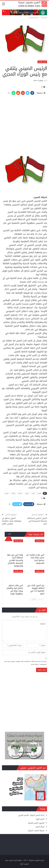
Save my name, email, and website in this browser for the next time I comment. (25, 663)
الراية (22, 864)
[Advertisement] (24, 122)
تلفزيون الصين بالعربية (36, 823)
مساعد (7, 493)
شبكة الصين (40, 827)
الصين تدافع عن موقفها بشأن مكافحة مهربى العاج (12, 521)
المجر (33, 493)
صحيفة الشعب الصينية (36, 831)
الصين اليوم (40, 819)
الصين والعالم (42, 62)
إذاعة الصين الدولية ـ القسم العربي (31, 815)
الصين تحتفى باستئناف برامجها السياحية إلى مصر (37, 521)
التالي (33, 599)
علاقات (13, 493)
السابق (41, 599)
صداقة (20, 493)
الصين (39, 493)
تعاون (27, 493)
